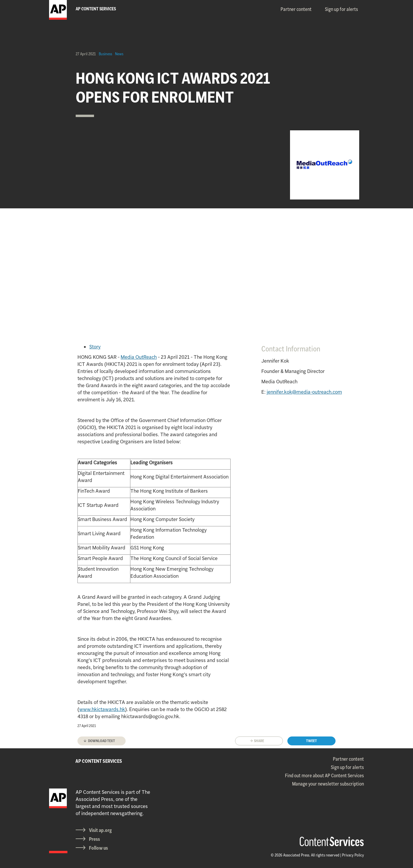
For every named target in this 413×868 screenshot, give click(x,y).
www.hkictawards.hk (102, 709)
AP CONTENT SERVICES (99, 761)
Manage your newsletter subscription (328, 784)
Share (259, 741)
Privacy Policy (353, 855)
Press (94, 839)
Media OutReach (139, 357)
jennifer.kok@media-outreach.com (304, 392)
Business (105, 54)
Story (95, 347)
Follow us (98, 848)
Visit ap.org (100, 830)
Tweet (311, 741)
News (119, 54)
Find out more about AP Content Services (324, 775)
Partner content (296, 9)
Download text (102, 741)
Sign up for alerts (341, 9)
